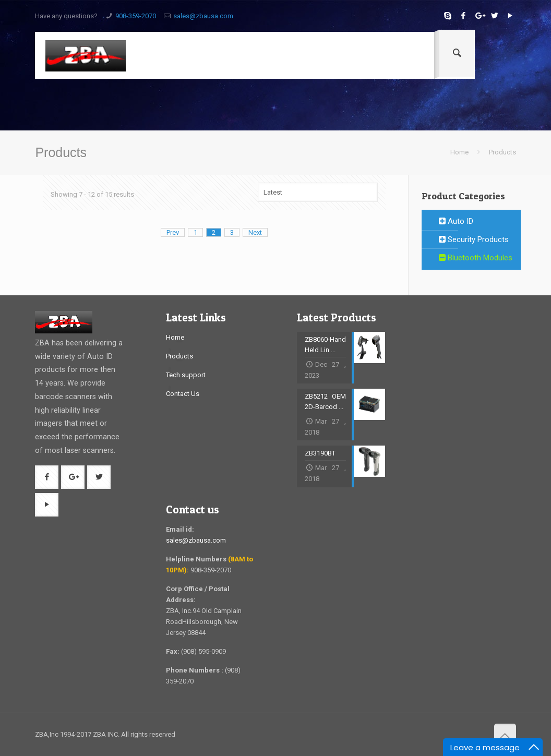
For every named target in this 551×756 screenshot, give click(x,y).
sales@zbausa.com (203, 16)
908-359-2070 (136, 16)
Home (459, 152)
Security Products (474, 239)
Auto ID (456, 221)
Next (255, 232)
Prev (173, 232)
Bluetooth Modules (476, 258)
